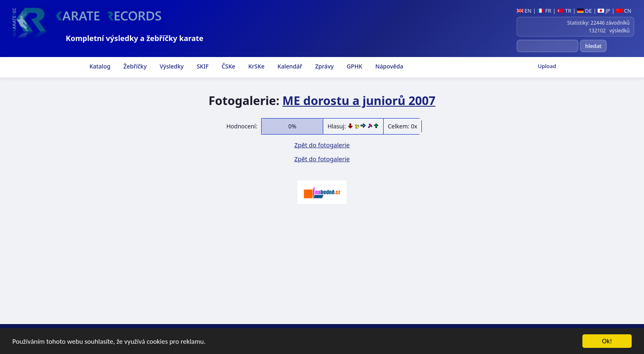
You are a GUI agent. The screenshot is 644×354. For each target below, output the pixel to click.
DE (584, 11)
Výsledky (171, 66)
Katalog (99, 66)
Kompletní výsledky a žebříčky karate (135, 38)
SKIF (202, 66)
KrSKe (256, 66)
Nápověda (389, 66)
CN (624, 11)
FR (544, 11)
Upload (547, 66)
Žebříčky (134, 66)
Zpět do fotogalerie (322, 145)
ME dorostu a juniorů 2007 (359, 100)
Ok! (607, 341)
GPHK (354, 66)
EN (524, 11)
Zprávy (324, 66)
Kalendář (289, 66)
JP (604, 11)
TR (564, 11)
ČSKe (228, 66)
